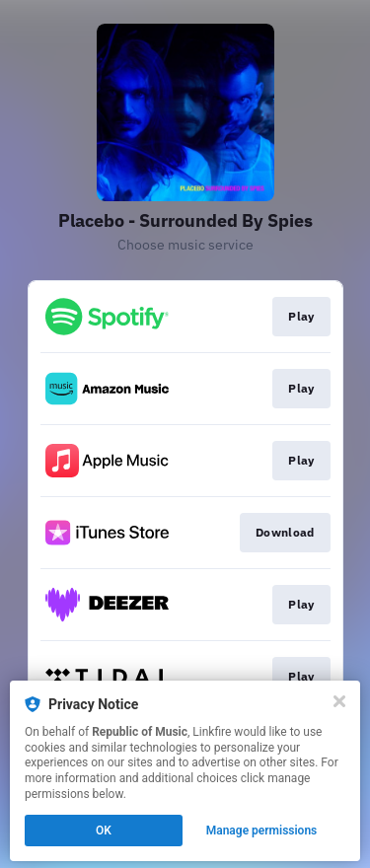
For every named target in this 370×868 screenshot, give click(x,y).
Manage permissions (262, 831)
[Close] (339, 701)
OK (104, 831)
